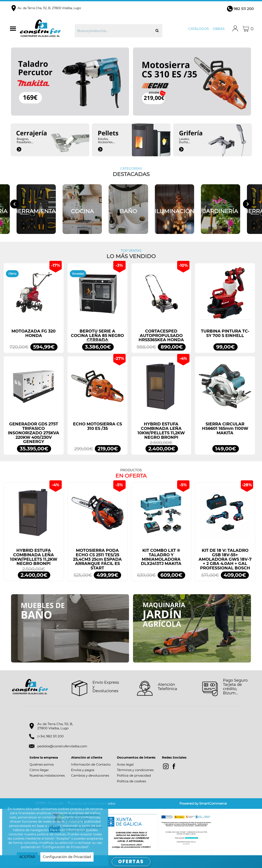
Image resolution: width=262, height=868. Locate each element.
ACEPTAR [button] (27, 857)
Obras (219, 29)
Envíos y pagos (83, 770)
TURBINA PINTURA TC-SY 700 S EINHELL (225, 333)
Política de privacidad (134, 775)
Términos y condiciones (135, 770)
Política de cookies (131, 781)
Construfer (47, 29)
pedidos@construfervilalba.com (62, 746)
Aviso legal (125, 764)
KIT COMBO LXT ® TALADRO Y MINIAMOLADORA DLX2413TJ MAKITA (161, 557)
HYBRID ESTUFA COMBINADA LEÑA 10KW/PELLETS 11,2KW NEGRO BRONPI (161, 431)
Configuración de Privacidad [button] (67, 857)
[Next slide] (247, 204)
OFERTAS (131, 862)
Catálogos (199, 29)
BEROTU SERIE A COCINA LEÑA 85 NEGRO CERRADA (97, 335)
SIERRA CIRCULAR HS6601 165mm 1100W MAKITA (225, 428)
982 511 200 (244, 9)
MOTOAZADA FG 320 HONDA (34, 333)
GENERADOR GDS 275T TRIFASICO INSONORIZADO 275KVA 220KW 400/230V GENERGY (34, 433)
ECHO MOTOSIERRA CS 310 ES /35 (97, 426)
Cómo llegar (39, 770)
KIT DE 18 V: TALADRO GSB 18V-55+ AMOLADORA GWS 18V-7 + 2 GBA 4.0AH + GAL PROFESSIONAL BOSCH (225, 559)
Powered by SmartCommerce (203, 803)
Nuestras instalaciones (47, 775)
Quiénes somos (42, 764)
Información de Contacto (91, 764)
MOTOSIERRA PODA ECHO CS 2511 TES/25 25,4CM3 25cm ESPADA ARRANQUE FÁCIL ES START (97, 559)
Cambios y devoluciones (90, 775)
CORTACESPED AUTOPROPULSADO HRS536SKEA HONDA (161, 335)
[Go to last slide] (15, 204)
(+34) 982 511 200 (50, 736)
